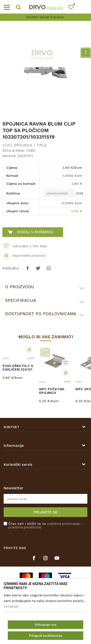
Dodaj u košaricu (35, 232)
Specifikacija (21, 300)
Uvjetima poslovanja (63, 524)
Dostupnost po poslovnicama (41, 314)
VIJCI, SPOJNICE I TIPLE (25, 145)
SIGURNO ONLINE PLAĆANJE (45, 17)
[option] (45, 17)
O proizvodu (20, 287)
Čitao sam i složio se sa (45, 525)
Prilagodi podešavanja (45, 636)
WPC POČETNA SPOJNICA (52, 391)
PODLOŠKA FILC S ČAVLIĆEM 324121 (18, 368)
